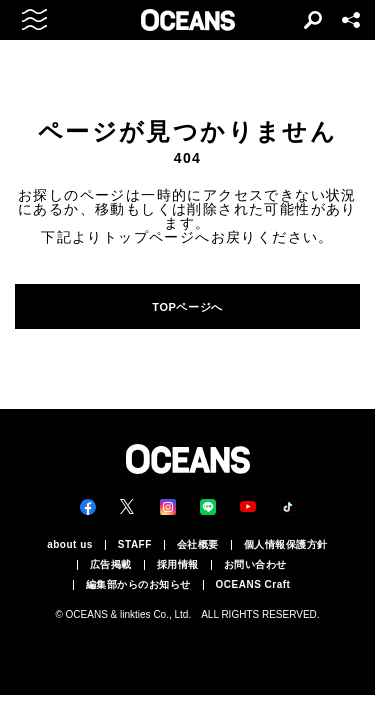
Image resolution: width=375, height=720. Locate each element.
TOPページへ (187, 307)
